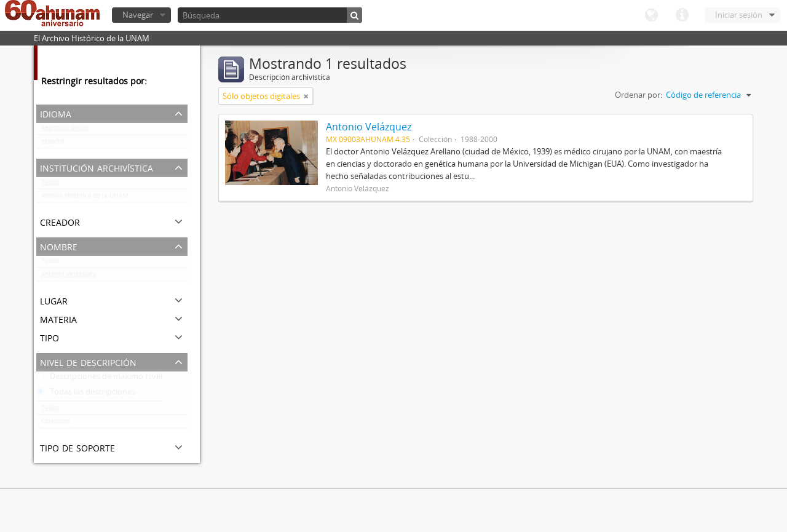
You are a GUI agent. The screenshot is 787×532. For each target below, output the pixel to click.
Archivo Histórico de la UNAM (85, 198)
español (53, 144)
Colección (55, 424)
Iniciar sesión (739, 15)
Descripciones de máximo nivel (99, 379)
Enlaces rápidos (682, 15)
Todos (50, 185)
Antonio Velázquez (69, 277)
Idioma (651, 15)
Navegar (138, 15)
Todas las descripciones (86, 394)
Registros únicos (65, 130)
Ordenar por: (639, 95)
